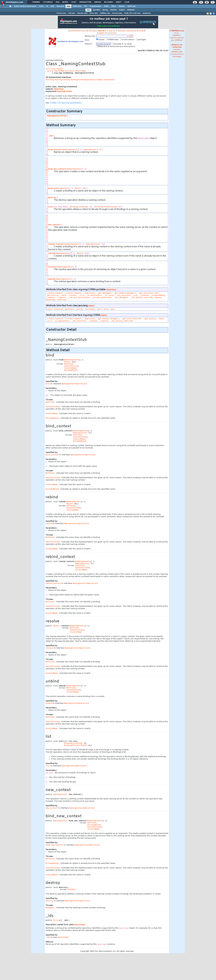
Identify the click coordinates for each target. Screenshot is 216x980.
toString (62, 300)
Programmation (95, 6)
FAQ (57, 2)
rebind (52, 253)
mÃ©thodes (112, 40)
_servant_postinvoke (79, 298)
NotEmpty (72, 890)
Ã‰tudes (108, 2)
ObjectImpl (59, 89)
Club (127, 2)
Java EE (112, 31)
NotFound (69, 364)
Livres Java (93, 13)
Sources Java (117, 13)
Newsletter (85, 2)
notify (79, 309)
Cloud (41, 6)
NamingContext (62, 80)
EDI (86, 6)
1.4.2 (100, 33)
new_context (54, 225)
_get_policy (52, 295)
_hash (63, 295)
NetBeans (131, 10)
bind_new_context (57, 169)
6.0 (114, 33)
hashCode (51, 300)
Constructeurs (177, 54)
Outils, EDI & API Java (132, 13)
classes (101, 40)
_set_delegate (121, 298)
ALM (52, 6)
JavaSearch (147, 13)
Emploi (98, 2)
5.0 (107, 33)
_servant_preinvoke (102, 298)
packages (141, 40)
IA (47, 6)
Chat (74, 2)
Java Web (96, 10)
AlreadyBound (71, 370)
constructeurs (127, 40)
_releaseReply (158, 295)
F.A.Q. (92, 31)
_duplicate (89, 293)
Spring (105, 10)
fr (175, 33)
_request (51, 298)
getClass (69, 309)
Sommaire (74, 31)
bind (50, 188)
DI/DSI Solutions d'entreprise (25, 6)
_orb (135, 295)
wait (100, 309)
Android (113, 10)
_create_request (54, 293)
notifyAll (90, 309)
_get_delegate (104, 293)
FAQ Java (71, 13)
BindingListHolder (79, 207)
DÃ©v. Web (77, 6)
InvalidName (70, 368)
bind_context (55, 150)
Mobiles (122, 6)
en (178, 33)
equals (158, 298)
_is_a (81, 295)
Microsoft (60, 6)
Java (68, 6)
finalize (58, 309)
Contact (141, 31)
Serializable (109, 80)
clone (49, 309)
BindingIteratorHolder (106, 207)
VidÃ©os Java (105, 13)
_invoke (72, 295)
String (47, 136)
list (50, 207)
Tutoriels (48, 2)
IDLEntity (50, 80)
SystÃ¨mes (131, 6)
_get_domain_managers (125, 293)
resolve (52, 267)
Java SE (101, 31)
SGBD (106, 6)
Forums (36, 2)
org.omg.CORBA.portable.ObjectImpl (68, 71)
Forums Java (61, 13)
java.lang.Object (54, 69)
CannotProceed (71, 366)
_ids (50, 136)
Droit (119, 2)
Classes (177, 50)
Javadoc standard (127, 31)
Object (99, 80)
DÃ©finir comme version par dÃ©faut (177, 38)
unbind (52, 279)
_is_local (109, 295)
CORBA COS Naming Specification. (66, 103)
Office (114, 6)
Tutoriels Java (82, 13)
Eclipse (122, 10)
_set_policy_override (141, 298)
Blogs (65, 2)
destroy (52, 198)
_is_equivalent (94, 295)
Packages (177, 57)
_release (144, 295)
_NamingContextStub (56, 116)
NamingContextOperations (83, 80)
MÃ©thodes (177, 52)
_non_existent (123, 295)
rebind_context (56, 244)
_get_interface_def (148, 293)
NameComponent (70, 150)
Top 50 (84, 31)
